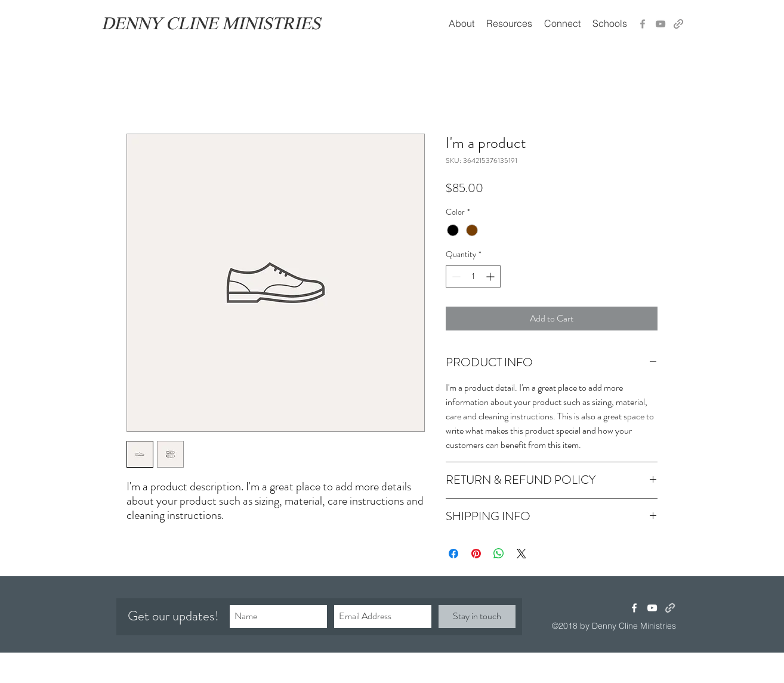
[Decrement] (455, 276)
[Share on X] (521, 554)
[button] (509, 23)
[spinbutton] (473, 276)
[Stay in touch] (477, 616)
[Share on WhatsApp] (499, 554)
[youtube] (652, 608)
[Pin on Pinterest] (476, 554)
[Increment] (491, 276)
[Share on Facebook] (453, 554)
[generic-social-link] (678, 24)
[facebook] (634, 608)
